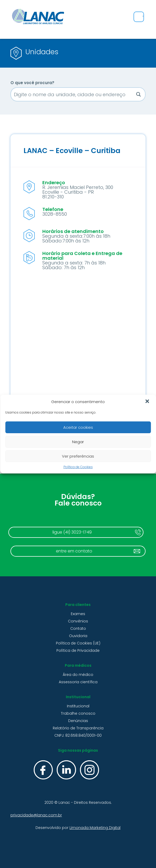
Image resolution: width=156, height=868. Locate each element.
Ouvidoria (78, 636)
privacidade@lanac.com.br (36, 815)
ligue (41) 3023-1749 (72, 532)
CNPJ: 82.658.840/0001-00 (78, 735)
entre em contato (74, 551)
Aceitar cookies (78, 427)
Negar (78, 442)
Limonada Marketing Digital (95, 828)
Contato (78, 628)
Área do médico (78, 675)
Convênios (78, 621)
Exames (78, 614)
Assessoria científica (78, 682)
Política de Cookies (78, 467)
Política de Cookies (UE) (78, 643)
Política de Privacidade (78, 650)
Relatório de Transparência (78, 728)
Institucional (78, 706)
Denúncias (78, 721)
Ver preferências (78, 456)
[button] (148, 402)
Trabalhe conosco (78, 713)
